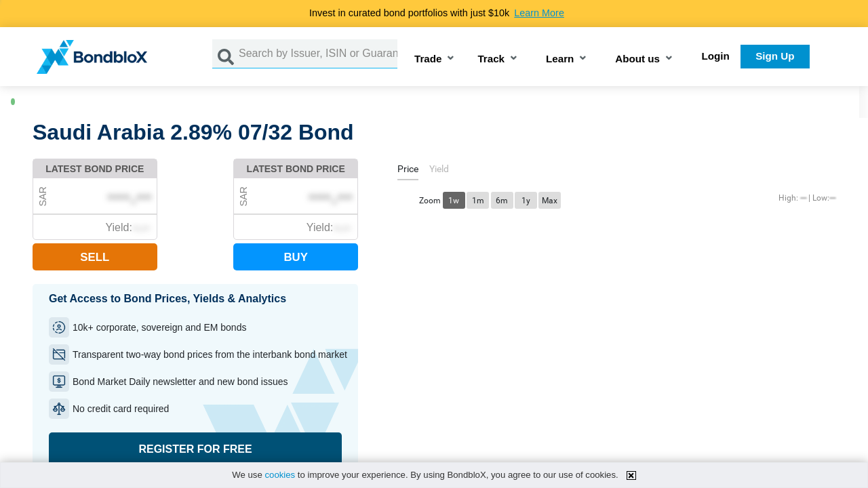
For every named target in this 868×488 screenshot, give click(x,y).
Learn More (539, 13)
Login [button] (716, 56)
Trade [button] (428, 59)
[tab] (408, 171)
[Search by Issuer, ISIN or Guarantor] (318, 54)
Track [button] (491, 59)
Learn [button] (560, 59)
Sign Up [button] (775, 56)
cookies (280, 475)
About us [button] (637, 59)
